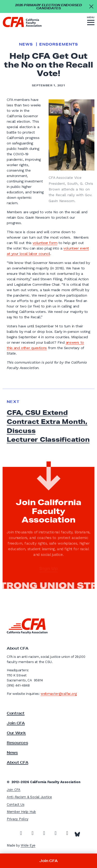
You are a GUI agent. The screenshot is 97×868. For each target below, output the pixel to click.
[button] (91, 21)
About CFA (17, 762)
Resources (17, 743)
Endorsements (59, 44)
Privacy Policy (17, 819)
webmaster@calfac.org (59, 694)
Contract (16, 713)
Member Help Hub (21, 812)
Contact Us (16, 804)
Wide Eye (28, 845)
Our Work (16, 733)
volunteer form (45, 243)
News (26, 44)
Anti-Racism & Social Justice (29, 797)
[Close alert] (91, 6)
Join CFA (16, 723)
